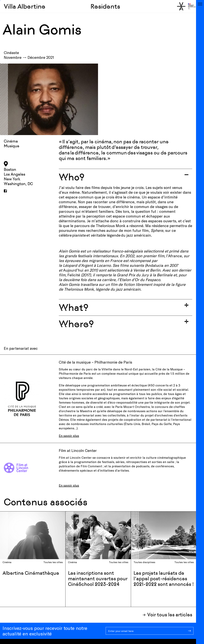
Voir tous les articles (170, 615)
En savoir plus (69, 436)
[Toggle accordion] (126, 177)
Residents (105, 6)
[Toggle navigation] (200, 4)
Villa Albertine (25, 6)
